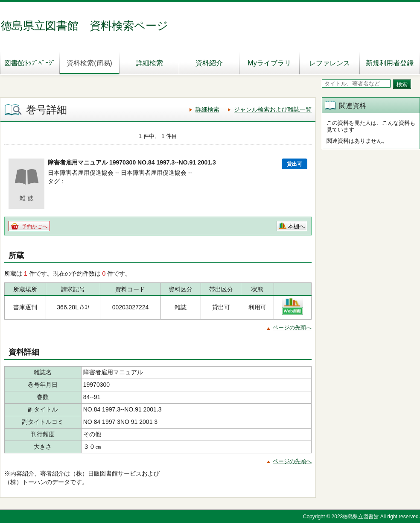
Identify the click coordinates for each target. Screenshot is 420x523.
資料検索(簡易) (89, 63)
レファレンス (330, 63)
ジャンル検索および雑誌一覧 (273, 109)
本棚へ (296, 226)
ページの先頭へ (292, 328)
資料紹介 (209, 63)
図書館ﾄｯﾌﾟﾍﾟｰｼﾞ (30, 63)
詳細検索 (149, 63)
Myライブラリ (269, 63)
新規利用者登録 (390, 63)
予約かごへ (35, 226)
